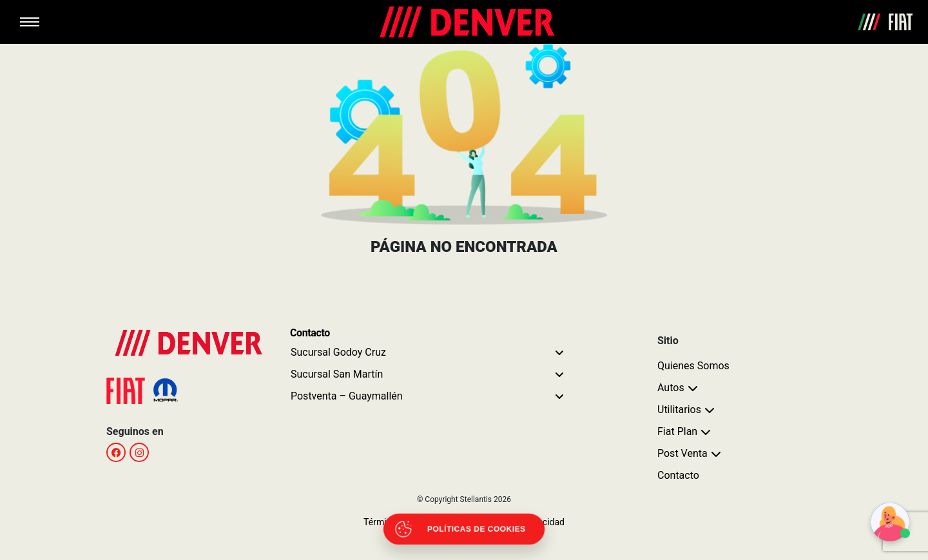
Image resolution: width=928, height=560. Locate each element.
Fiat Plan (677, 431)
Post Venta (682, 453)
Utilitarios (679, 410)
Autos (671, 388)
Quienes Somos (693, 366)
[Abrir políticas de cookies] (464, 529)
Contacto (678, 475)
